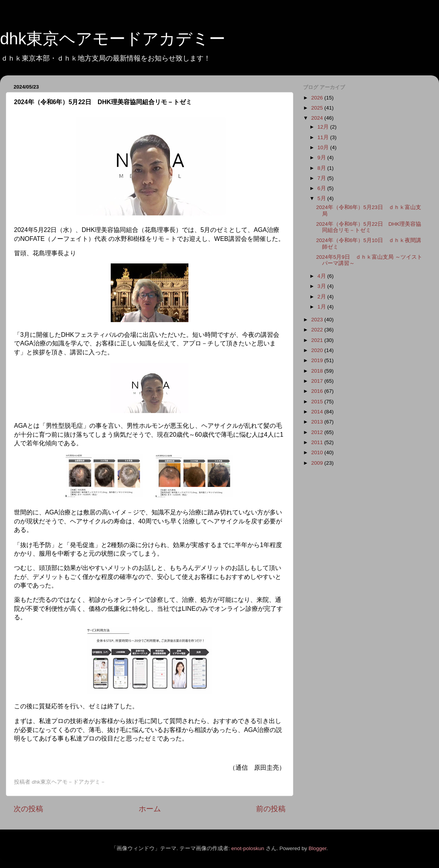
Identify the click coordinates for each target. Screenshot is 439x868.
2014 (318, 412)
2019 (318, 360)
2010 (318, 452)
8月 (322, 168)
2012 (318, 432)
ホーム (150, 809)
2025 (318, 108)
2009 (318, 463)
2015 (318, 402)
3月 (322, 286)
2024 (318, 118)
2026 (318, 98)
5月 (322, 198)
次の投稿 (28, 809)
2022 (318, 330)
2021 (318, 340)
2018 (318, 371)
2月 (322, 297)
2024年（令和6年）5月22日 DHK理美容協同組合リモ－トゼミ (369, 227)
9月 (322, 158)
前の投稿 (271, 809)
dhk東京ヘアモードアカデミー (113, 39)
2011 (318, 442)
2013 (318, 422)
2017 (318, 381)
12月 (324, 127)
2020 (318, 350)
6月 (322, 188)
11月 (324, 137)
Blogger (317, 848)
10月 (324, 147)
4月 (322, 276)
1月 (322, 307)
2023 (318, 320)
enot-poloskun (248, 848)
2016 (318, 391)
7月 (322, 178)
